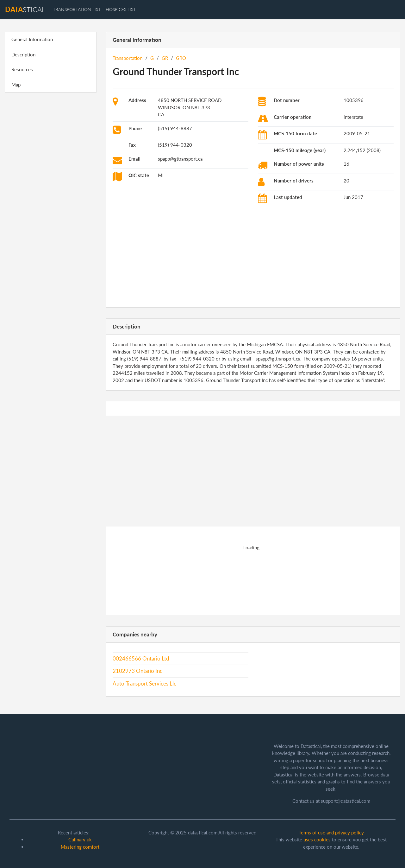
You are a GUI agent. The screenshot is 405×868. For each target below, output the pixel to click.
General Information (32, 39)
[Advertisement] (51, 195)
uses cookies (317, 839)
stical (25, 9)
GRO (181, 58)
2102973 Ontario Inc (137, 671)
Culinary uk (80, 839)
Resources (22, 69)
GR (165, 58)
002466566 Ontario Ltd (141, 659)
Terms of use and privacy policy (331, 833)
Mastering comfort (80, 847)
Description (23, 54)
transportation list (77, 9)
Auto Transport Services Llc (144, 684)
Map (16, 85)
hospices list (121, 9)
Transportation (128, 58)
